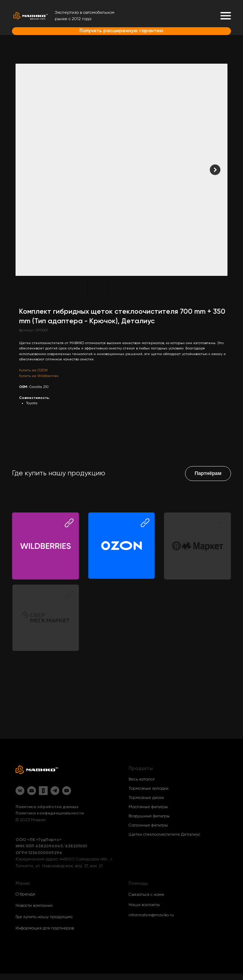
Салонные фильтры (148, 825)
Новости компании (34, 906)
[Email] (32, 791)
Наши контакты (144, 905)
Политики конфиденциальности (50, 813)
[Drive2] (43, 791)
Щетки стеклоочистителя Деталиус (164, 835)
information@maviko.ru (151, 915)
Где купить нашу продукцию (44, 917)
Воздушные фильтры (149, 816)
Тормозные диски (146, 798)
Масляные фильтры (148, 807)
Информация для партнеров (45, 928)
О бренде (25, 894)
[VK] (20, 791)
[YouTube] (67, 791)
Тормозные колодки (149, 789)
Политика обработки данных (47, 807)
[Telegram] (55, 791)
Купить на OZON (33, 370)
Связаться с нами (146, 895)
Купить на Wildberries (39, 376)
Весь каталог (142, 779)
